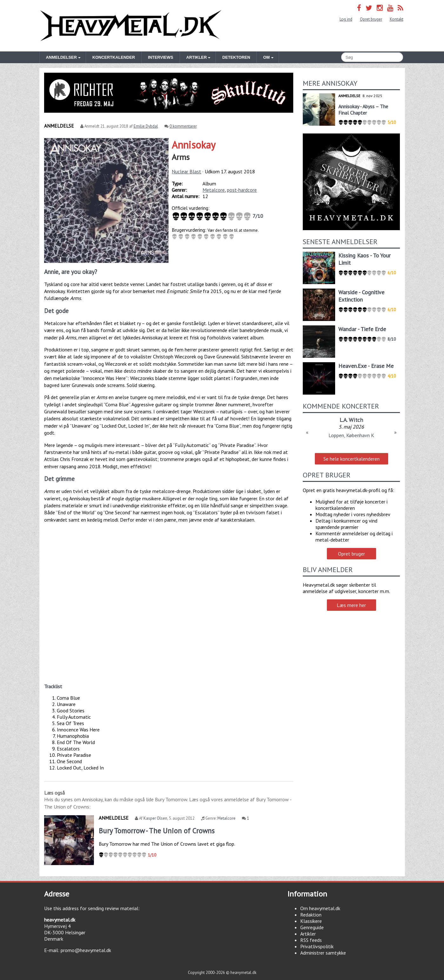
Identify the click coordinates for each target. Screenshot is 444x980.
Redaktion (311, 915)
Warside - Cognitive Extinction (361, 296)
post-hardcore (242, 190)
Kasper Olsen (155, 818)
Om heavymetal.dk (320, 908)
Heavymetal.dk (131, 26)
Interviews (160, 57)
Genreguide (312, 927)
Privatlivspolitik (317, 946)
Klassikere (311, 921)
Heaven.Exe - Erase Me (366, 366)
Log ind (346, 19)
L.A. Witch (351, 420)
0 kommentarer (183, 126)
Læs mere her (351, 605)
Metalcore (214, 190)
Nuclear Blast (186, 171)
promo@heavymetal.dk (86, 950)
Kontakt (397, 19)
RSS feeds (311, 940)
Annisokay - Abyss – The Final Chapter (363, 110)
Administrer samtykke (323, 953)
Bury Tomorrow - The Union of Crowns (157, 831)
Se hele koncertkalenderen (351, 459)
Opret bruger (371, 19)
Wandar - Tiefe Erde (362, 329)
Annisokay (194, 145)
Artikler (308, 934)
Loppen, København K (351, 435)
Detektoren (236, 57)
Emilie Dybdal (146, 126)
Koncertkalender (114, 57)
